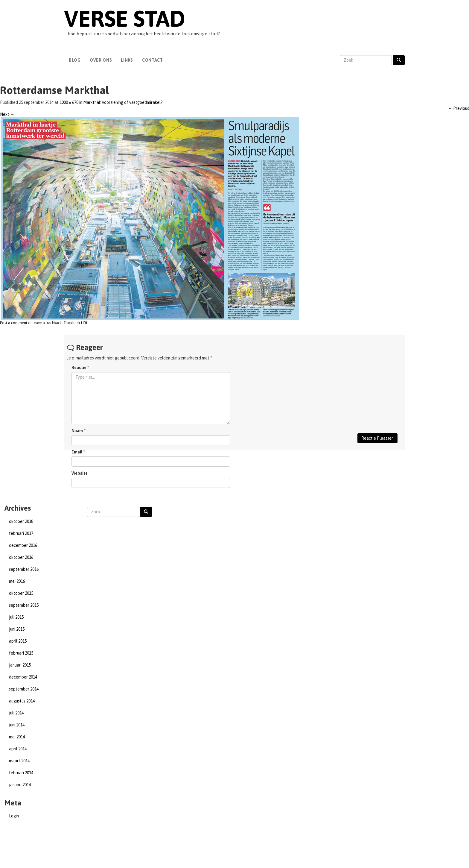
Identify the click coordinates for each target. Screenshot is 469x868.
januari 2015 (20, 665)
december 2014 (23, 677)
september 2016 (24, 569)
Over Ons (101, 60)
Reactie (80, 368)
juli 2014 (16, 713)
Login (14, 816)
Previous (459, 108)
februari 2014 (21, 773)
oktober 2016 (21, 557)
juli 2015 (16, 617)
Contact (153, 60)
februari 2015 (21, 653)
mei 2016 (17, 581)
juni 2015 (17, 629)
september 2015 (24, 605)
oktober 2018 (21, 521)
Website (80, 473)
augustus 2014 (22, 701)
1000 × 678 (69, 102)
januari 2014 (20, 785)
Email (77, 452)
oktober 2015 (21, 593)
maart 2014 (19, 761)
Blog (75, 60)
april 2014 (18, 749)
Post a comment (14, 323)
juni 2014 (17, 725)
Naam (77, 431)
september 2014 (24, 689)
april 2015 (18, 641)
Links (127, 60)
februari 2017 (21, 533)
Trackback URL (76, 323)
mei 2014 (17, 737)
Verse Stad (125, 18)
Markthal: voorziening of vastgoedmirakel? (123, 102)
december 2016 (23, 545)
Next (7, 114)
